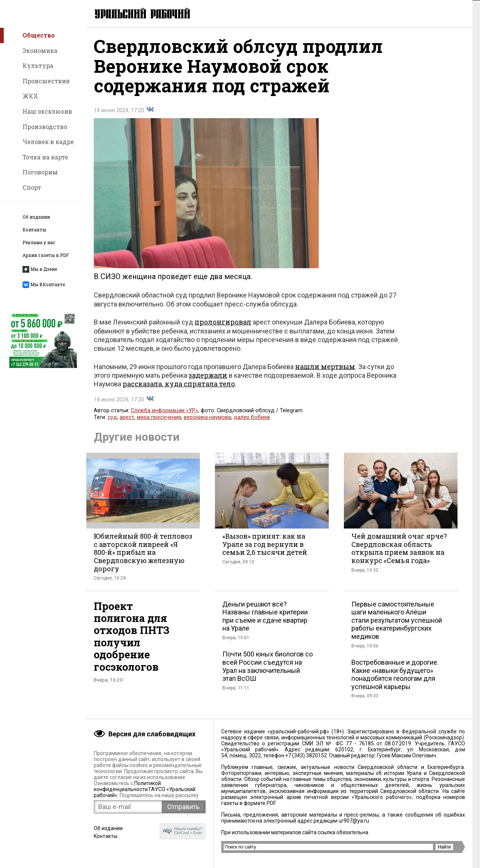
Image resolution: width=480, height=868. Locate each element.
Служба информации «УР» (164, 411)
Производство (45, 127)
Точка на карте (45, 157)
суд (112, 418)
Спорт (32, 187)
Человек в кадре (48, 142)
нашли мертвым (325, 367)
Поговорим (40, 172)
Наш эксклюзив (47, 111)
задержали (208, 376)
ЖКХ (30, 96)
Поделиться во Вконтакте (150, 110)
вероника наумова (207, 418)
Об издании (36, 217)
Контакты (34, 230)
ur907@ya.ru (354, 821)
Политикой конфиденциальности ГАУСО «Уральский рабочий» (145, 789)
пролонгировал (223, 323)
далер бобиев (252, 418)
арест (127, 418)
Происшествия (46, 81)
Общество (39, 35)
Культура (38, 65)
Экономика (40, 50)
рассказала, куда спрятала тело (179, 384)
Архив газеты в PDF (46, 255)
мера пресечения (159, 418)
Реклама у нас (39, 243)
